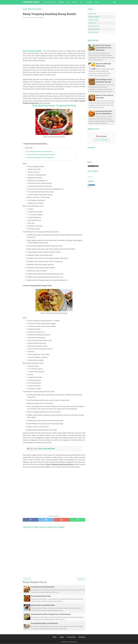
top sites (89, 187)
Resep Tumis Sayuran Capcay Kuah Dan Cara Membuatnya (104, 48)
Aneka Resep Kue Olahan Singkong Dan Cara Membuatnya (51, 614)
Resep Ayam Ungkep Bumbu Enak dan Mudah (40, 158)
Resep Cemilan (93, 20)
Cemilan (61, 2)
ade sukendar (102, 136)
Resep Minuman (94, 26)
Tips (82, 2)
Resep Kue (92, 23)
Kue (68, 2)
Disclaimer (82, 637)
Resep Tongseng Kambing (32, 51)
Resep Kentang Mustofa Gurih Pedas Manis (40, 152)
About (55, 637)
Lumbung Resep (31, 2)
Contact (62, 637)
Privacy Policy (71, 637)
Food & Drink (90, 177)
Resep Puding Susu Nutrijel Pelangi (43, 605)
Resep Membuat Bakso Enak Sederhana (44, 623)
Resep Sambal (93, 32)
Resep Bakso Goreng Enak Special (43, 587)
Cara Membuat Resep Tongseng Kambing (54, 106)
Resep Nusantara (49, 2)
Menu (97, 2)
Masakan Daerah (94, 17)
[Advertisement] (54, 35)
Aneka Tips (92, 14)
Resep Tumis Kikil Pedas (46, 449)
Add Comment (40, 18)
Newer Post (27, 579)
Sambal (75, 2)
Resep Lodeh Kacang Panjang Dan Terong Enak (41, 155)
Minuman (89, 2)
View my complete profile (101, 140)
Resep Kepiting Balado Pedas (41, 596)
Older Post (81, 579)
